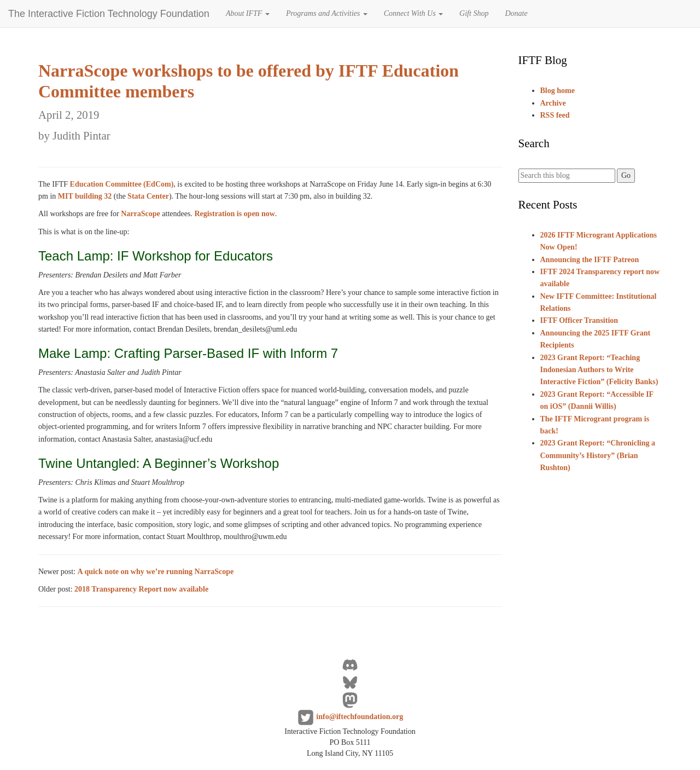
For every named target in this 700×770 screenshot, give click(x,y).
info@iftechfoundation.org (360, 717)
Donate (516, 13)
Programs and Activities (327, 13)
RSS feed (555, 115)
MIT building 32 (85, 196)
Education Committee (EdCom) (122, 184)
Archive (553, 103)
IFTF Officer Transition (579, 320)
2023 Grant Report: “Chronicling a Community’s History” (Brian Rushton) (598, 455)
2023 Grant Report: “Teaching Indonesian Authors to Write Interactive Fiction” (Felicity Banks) (599, 370)
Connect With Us (413, 13)
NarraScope (141, 214)
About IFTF (248, 13)
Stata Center (148, 196)
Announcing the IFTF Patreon (590, 260)
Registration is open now (234, 214)
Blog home (558, 91)
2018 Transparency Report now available (141, 589)
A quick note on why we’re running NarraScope (156, 572)
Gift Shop (474, 13)
